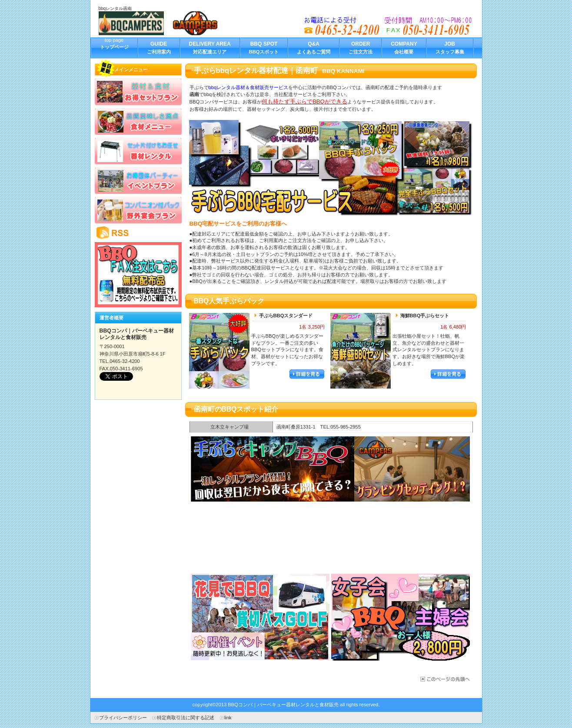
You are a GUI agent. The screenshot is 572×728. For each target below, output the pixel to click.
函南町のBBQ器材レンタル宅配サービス (444, 679)
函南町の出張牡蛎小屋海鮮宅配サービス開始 (330, 538)
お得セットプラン (138, 92)
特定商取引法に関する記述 (186, 718)
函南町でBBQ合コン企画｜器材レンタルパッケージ (330, 469)
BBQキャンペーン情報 (138, 275)
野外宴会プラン (138, 210)
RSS (138, 233)
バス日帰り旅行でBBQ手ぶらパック (260, 617)
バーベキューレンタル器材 (138, 151)
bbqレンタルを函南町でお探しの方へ (389, 26)
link (228, 718)
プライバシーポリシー (123, 718)
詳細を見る (307, 374)
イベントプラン (138, 180)
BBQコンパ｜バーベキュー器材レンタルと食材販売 (164, 23)
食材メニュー (138, 121)
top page (114, 47)
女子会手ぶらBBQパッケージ (401, 617)
